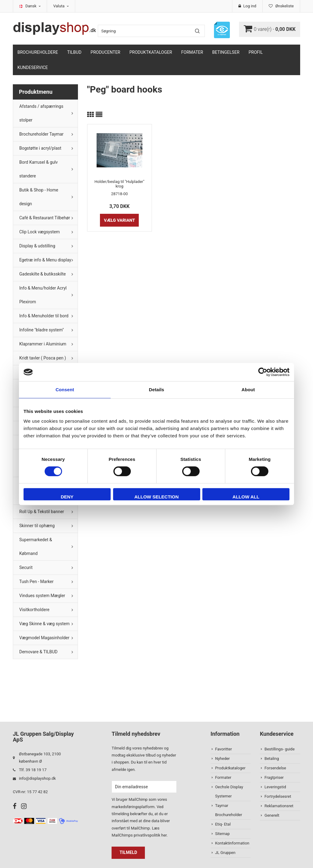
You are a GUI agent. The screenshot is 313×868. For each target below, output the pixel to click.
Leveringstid (275, 787)
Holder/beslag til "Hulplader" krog (120, 184)
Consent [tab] (65, 390)
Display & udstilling (37, 246)
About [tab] (248, 390)
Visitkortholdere (34, 610)
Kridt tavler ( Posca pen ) (43, 358)
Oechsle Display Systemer (229, 791)
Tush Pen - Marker (36, 582)
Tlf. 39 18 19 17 (33, 770)
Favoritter (224, 749)
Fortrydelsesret (278, 796)
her (164, 835)
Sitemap (223, 834)
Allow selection (157, 497)
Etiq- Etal (223, 824)
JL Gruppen (225, 853)
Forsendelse (275, 768)
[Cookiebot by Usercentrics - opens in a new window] (263, 372)
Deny (67, 497)
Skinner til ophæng (37, 526)
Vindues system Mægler (42, 596)
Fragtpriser (274, 777)
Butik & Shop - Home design (39, 197)
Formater (192, 52)
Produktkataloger (151, 52)
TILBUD (74, 52)
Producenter (105, 52)
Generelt (272, 815)
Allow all (246, 497)
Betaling (272, 759)
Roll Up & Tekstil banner (42, 512)
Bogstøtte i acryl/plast (40, 148)
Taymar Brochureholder (229, 810)
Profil (256, 52)
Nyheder (223, 759)
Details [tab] (156, 390)
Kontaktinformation (232, 843)
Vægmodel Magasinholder (44, 638)
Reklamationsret (279, 806)
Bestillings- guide (279, 749)
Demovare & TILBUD (38, 652)
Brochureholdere (38, 52)
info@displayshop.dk (37, 778)
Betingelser (226, 52)
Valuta (61, 6)
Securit (26, 567)
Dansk (33, 6)
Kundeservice (33, 67)
